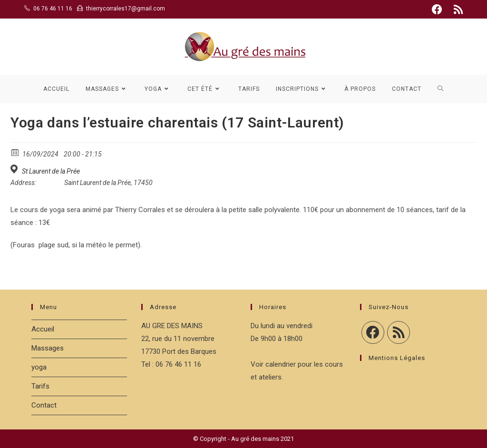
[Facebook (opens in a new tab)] (437, 10)
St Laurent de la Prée (51, 171)
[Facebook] (373, 332)
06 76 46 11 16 (53, 9)
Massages (48, 348)
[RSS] (399, 332)
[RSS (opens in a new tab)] (457, 10)
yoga (39, 367)
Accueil (43, 329)
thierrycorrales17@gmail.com (126, 9)
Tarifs (40, 386)
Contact (44, 405)
